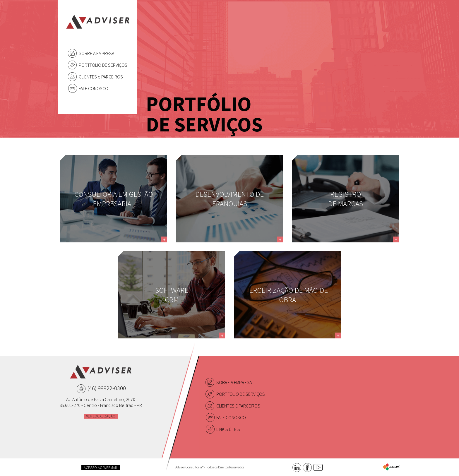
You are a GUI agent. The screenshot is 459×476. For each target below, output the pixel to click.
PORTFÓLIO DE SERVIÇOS (103, 65)
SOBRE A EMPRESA (96, 53)
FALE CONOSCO (94, 88)
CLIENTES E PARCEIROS (238, 406)
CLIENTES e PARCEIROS (101, 77)
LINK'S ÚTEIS (228, 429)
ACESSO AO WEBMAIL (101, 468)
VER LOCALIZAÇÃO (101, 416)
